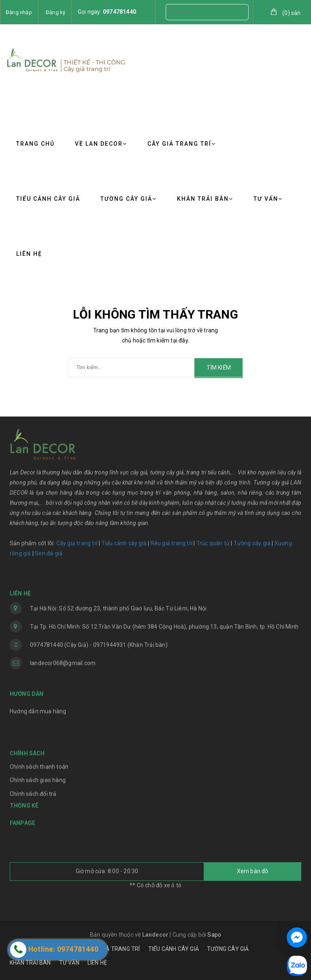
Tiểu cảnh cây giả (124, 543)
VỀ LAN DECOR (101, 144)
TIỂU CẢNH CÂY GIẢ (48, 199)
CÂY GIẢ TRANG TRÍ (182, 144)
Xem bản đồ (253, 871)
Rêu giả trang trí (171, 543)
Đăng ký (55, 12)
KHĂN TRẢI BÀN (205, 199)
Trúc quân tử (213, 543)
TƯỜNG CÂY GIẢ (129, 199)
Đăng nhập (19, 12)
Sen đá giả (49, 553)
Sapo (214, 935)
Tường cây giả (251, 543)
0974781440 (119, 12)
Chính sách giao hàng (38, 780)
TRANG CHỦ (35, 144)
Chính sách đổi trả (33, 794)
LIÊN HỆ (29, 254)
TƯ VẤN (268, 199)
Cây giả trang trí (77, 543)
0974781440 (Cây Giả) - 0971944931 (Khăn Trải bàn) (99, 645)
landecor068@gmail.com (63, 663)
